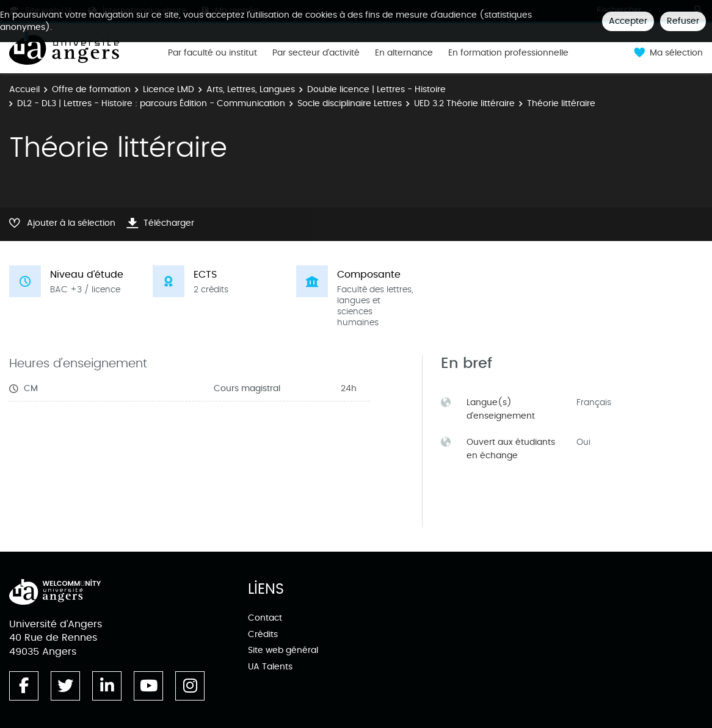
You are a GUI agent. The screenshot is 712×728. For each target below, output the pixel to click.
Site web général (283, 650)
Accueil (24, 89)
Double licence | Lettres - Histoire (376, 89)
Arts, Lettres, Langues (251, 89)
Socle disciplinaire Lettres (350, 103)
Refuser (683, 21)
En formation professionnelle (508, 53)
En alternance (404, 53)
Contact (265, 618)
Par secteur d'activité (316, 53)
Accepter (628, 21)
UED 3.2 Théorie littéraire (464, 103)
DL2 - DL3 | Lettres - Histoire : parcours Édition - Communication (151, 103)
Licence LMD (169, 89)
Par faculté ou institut (213, 53)
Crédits (263, 634)
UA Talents (270, 667)
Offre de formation (91, 89)
